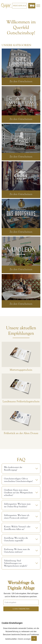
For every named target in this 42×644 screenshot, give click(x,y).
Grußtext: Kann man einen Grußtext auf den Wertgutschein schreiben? (18, 493)
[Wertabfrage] (19, 6)
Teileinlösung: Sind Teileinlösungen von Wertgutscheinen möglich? (16, 563)
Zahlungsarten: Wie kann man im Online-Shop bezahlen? (17, 505)
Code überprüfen (21, 609)
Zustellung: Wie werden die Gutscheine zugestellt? (16, 539)
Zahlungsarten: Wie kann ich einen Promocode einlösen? (17, 517)
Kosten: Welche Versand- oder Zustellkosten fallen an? (17, 528)
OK (34, 638)
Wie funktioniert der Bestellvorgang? (13, 469)
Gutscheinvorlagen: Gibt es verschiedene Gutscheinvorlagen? (18, 480)
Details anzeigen (24, 639)
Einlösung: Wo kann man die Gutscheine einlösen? (17, 551)
